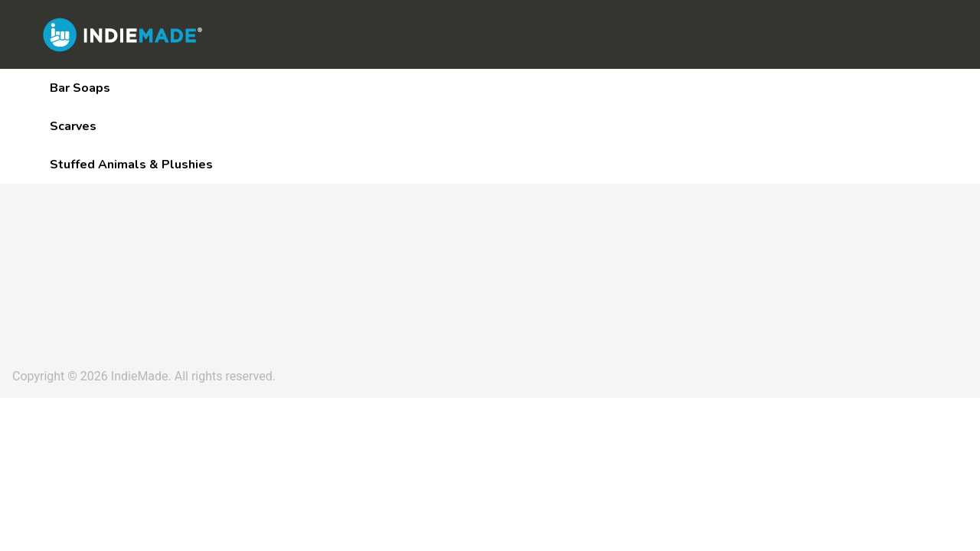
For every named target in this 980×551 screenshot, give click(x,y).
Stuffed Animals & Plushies (131, 165)
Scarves (73, 126)
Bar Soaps (80, 88)
